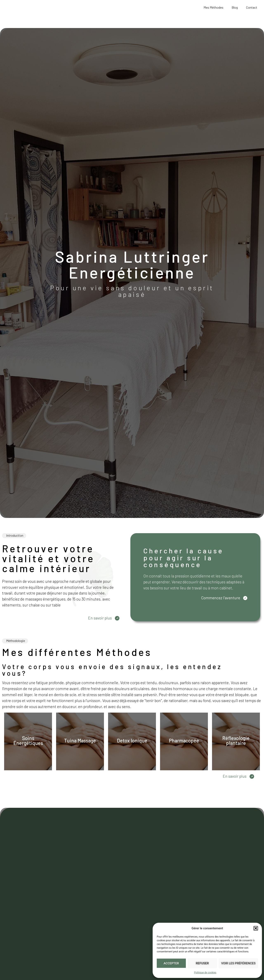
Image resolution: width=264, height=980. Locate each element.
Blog (235, 7)
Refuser (202, 963)
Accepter (171, 963)
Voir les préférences (238, 963)
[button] (256, 926)
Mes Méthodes (213, 7)
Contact (252, 7)
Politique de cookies (205, 973)
